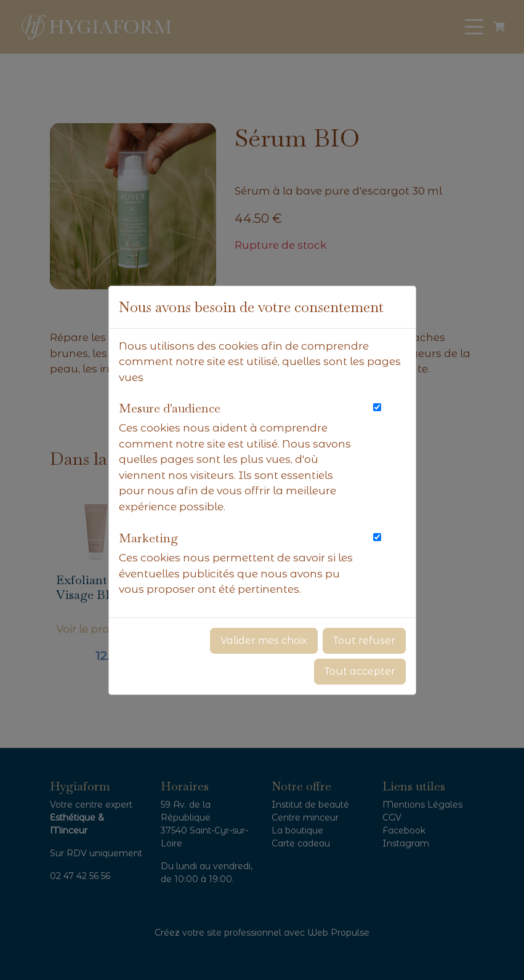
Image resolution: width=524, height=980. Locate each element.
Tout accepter (360, 671)
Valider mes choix (264, 641)
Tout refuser (364, 641)
